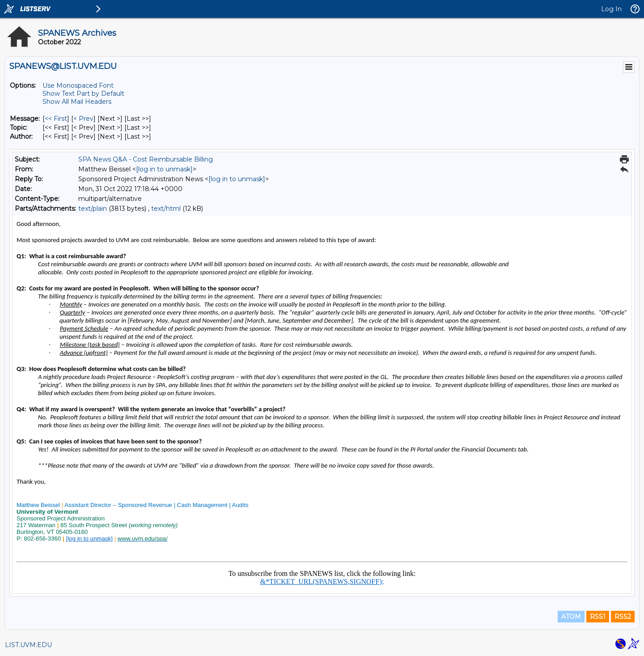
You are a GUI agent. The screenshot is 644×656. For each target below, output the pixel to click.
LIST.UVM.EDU (28, 645)
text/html (166, 209)
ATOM (571, 617)
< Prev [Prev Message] (83, 119)
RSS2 (623, 617)
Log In (611, 9)
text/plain (93, 209)
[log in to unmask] (164, 169)
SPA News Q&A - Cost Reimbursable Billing (146, 159)
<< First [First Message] (56, 119)
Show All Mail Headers (77, 102)
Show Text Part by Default (83, 94)
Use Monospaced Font (78, 85)
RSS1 (598, 617)
